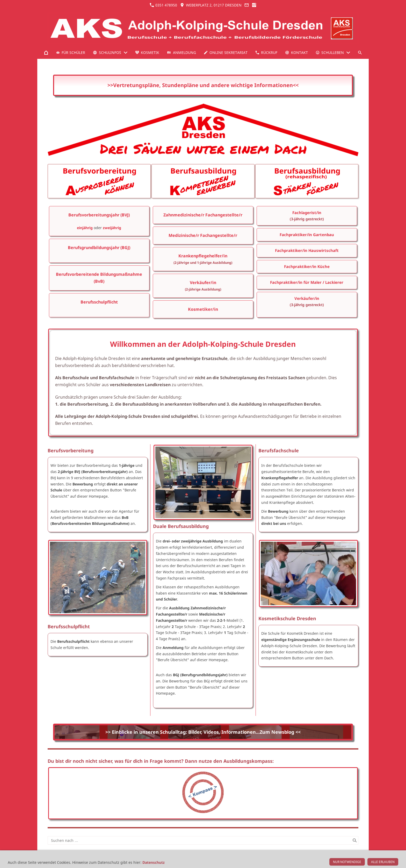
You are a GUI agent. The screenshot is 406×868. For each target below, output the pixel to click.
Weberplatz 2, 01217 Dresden (211, 5)
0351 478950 (163, 5)
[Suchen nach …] (203, 840)
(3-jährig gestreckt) (307, 219)
